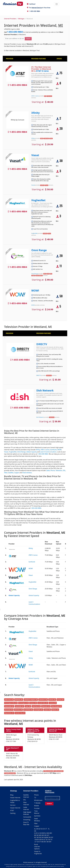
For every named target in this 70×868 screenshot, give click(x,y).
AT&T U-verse (42, 71)
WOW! (35, 291)
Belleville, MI (19, 700)
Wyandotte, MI (9, 713)
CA (41, 829)
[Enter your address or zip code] (14, 39)
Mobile (37, 806)
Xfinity (35, 113)
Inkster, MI (33, 703)
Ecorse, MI (60, 700)
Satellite (11, 473)
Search (28, 39)
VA (38, 842)
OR (40, 840)
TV (35, 798)
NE (40, 837)
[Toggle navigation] (57, 4)
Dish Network (45, 390)
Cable (48, 470)
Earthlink (37, 816)
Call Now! (31, 4)
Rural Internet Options (37, 847)
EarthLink (53, 450)
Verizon (13, 805)
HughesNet (38, 200)
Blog (12, 795)
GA (35, 831)
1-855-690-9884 (33, 11)
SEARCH (49, 804)
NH (43, 837)
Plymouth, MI (46, 706)
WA (42, 842)
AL (35, 829)
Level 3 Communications (48, 452)
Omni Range (39, 250)
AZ (39, 829)
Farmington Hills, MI (11, 703)
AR (37, 829)
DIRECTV (42, 344)
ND (38, 837)
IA (35, 833)
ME (35, 835)
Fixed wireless (27, 473)
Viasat (35, 155)
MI (38, 835)
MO (43, 835)
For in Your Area (39, 8)
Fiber (6, 473)
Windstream (38, 800)
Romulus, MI (18, 710)
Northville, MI (20, 706)
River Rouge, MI (56, 706)
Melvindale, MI (9, 706)
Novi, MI (28, 706)
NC (35, 837)
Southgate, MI (38, 710)
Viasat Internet (15, 798)
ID (37, 833)
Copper (17, 473)
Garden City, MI (20, 713)
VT (40, 842)
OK (38, 840)
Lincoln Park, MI (43, 703)
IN (40, 833)
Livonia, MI (53, 703)
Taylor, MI (47, 710)
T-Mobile (37, 803)
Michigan (21, 19)
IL (38, 833)
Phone (53, 470)
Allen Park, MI (9, 700)
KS (42, 833)
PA (42, 840)
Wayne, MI (55, 710)
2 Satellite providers (10, 773)
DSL (64, 470)
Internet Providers (10, 19)
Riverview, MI (9, 710)
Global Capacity (32, 452)
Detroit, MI (52, 700)
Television (59, 470)
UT (36, 842)
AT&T (12, 811)
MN (40, 835)
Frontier (37, 808)
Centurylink (27, 817)
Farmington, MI (23, 703)
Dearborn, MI (43, 700)
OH (36, 840)
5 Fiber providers (48, 771)
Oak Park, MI (36, 706)
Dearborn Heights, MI (31, 700)
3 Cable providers (58, 771)
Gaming (13, 813)
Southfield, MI (28, 710)
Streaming (27, 820)
